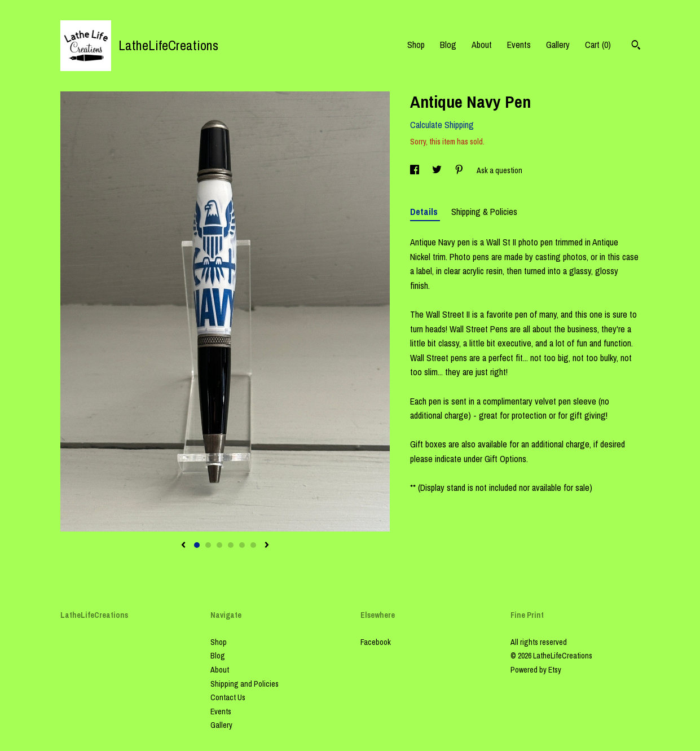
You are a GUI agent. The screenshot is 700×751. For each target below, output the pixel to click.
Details (425, 212)
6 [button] (253, 545)
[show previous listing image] (183, 546)
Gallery (558, 45)
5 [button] (242, 545)
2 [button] (208, 545)
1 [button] (197, 545)
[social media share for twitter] (438, 170)
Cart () (598, 45)
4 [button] (231, 545)
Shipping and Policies (245, 684)
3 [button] (219, 545)
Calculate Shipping (442, 125)
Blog (448, 45)
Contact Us (228, 697)
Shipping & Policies (484, 212)
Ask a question (499, 170)
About (482, 45)
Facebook (376, 642)
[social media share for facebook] (415, 170)
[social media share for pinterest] (460, 170)
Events (519, 45)
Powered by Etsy (536, 670)
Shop (416, 45)
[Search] (636, 46)
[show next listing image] (267, 546)
